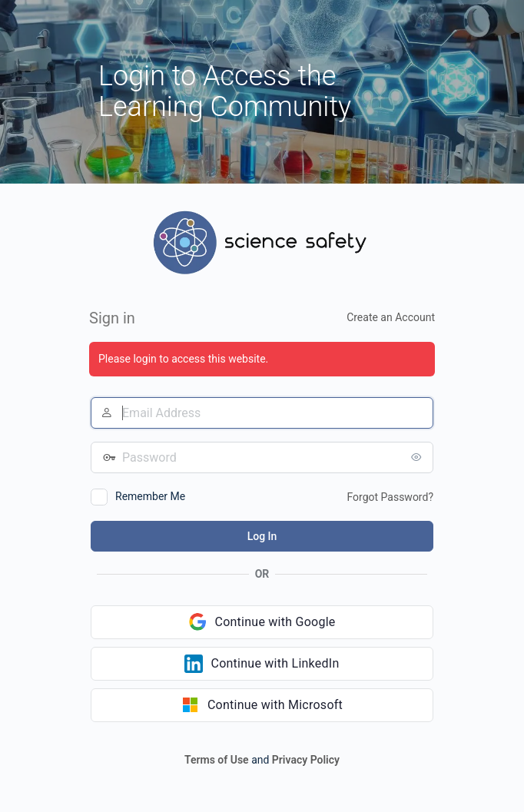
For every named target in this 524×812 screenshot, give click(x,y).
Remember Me (150, 496)
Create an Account (391, 317)
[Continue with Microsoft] (262, 705)
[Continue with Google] (262, 622)
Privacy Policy (306, 760)
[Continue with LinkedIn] (262, 664)
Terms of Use (217, 760)
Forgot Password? (390, 497)
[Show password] (418, 457)
